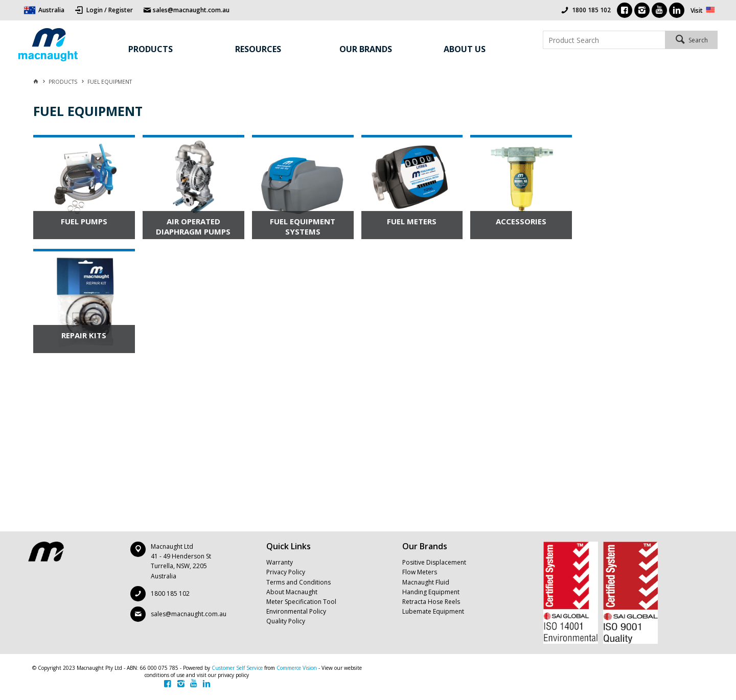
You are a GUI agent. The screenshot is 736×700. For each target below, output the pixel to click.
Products (151, 49)
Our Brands (366, 49)
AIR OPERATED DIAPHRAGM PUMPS (193, 226)
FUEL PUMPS (84, 221)
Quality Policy (286, 621)
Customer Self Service (237, 668)
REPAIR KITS (84, 335)
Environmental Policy (296, 611)
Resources (258, 49)
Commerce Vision (297, 668)
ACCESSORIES (521, 221)
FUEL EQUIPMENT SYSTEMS (303, 226)
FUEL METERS (412, 221)
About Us (465, 49)
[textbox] (604, 40)
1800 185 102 (591, 10)
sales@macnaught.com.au (189, 614)
